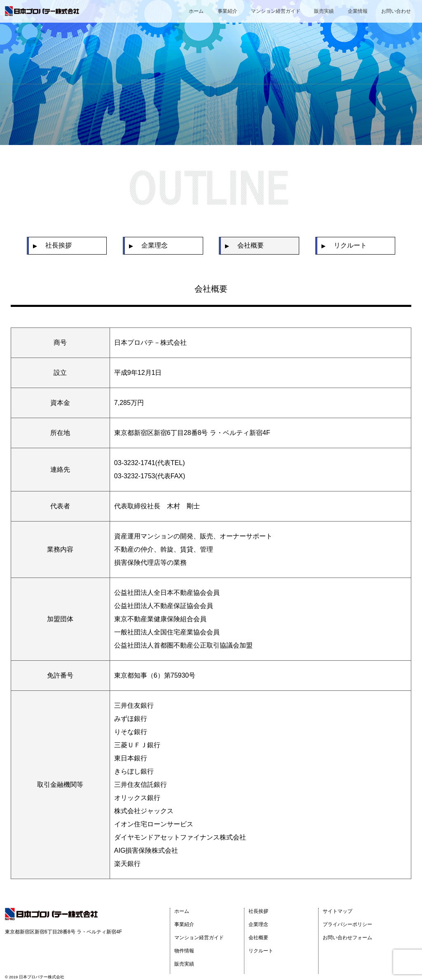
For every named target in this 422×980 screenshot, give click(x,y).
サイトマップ (338, 911)
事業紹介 (227, 11)
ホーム (196, 11)
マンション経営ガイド (276, 11)
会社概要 (258, 938)
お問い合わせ (396, 11)
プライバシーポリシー (347, 924)
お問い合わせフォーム (347, 938)
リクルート (261, 951)
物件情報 (184, 951)
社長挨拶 (258, 911)
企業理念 (258, 924)
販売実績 (324, 11)
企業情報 (358, 11)
